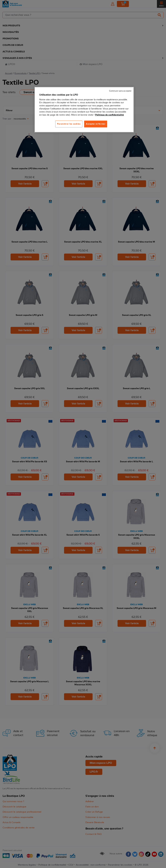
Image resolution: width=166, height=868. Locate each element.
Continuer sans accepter (120, 91)
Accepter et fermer (96, 124)
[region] (84, 110)
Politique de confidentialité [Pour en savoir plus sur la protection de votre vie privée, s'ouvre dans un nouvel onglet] (110, 115)
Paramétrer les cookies (69, 124)
